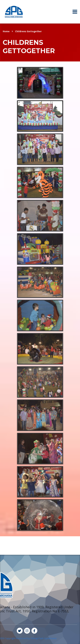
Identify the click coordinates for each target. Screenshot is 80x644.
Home (6, 31)
